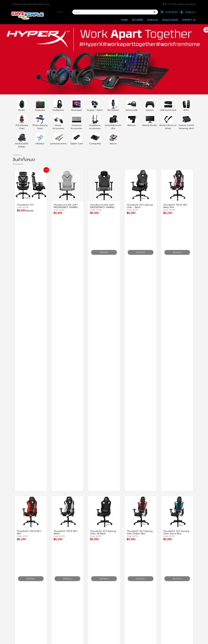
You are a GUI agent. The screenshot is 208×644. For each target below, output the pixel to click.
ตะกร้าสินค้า (171, 12)
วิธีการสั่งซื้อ (137, 20)
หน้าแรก (17, 155)
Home (124, 20)
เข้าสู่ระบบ (190, 12)
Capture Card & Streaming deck (186, 124)
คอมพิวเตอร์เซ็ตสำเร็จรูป (22, 142)
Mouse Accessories (58, 124)
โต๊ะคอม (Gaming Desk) (40, 124)
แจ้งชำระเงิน (153, 20)
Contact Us (189, 20)
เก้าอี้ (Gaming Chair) (22, 124)
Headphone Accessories (95, 124)
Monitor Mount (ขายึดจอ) (168, 124)
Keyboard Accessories (76, 124)
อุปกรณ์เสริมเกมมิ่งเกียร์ (113, 124)
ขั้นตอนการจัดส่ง (170, 20)
